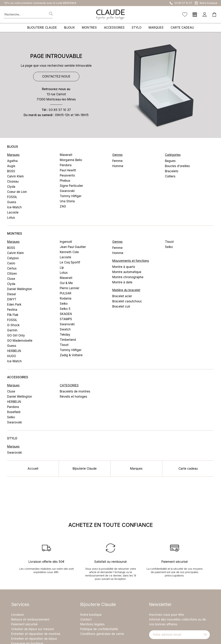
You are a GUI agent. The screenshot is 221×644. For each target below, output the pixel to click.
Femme (117, 161)
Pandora (66, 165)
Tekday (65, 335)
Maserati (66, 155)
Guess (12, 202)
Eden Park (14, 304)
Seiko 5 (65, 309)
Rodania (66, 298)
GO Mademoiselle (20, 341)
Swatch (65, 329)
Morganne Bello (71, 160)
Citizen (12, 274)
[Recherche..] (25, 14)
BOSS (11, 171)
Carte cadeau (182, 28)
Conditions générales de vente (102, 634)
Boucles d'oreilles (177, 166)
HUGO (12, 356)
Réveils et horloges (73, 397)
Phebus (65, 181)
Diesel (11, 294)
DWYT (12, 299)
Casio (11, 263)
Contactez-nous (56, 76)
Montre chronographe (128, 277)
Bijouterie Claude (42, 28)
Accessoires (114, 28)
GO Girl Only (16, 335)
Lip (62, 268)
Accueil (33, 469)
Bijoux (69, 28)
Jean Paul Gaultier (73, 247)
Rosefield (14, 412)
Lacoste (13, 212)
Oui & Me (66, 283)
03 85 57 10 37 (60, 110)
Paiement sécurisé (24, 624)
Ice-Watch (14, 207)
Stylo (137, 28)
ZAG (63, 206)
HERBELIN (14, 351)
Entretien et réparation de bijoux (34, 639)
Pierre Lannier (70, 288)
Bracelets (172, 171)
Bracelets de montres (75, 391)
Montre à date (122, 282)
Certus (12, 268)
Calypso (13, 258)
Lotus (11, 218)
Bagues (170, 161)
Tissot (64, 345)
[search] (51, 14)
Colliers (170, 176)
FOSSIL (12, 197)
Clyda (11, 187)
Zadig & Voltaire (71, 355)
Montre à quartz (124, 267)
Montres (89, 28)
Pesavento (67, 175)
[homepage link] (111, 15)
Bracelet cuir (121, 306)
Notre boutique (91, 615)
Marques (156, 28)
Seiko (64, 304)
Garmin (12, 330)
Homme (118, 166)
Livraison (18, 615)
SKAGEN (66, 314)
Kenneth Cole (69, 252)
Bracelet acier (122, 296)
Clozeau (13, 181)
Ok (205, 634)
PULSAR (66, 293)
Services (20, 604)
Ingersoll (66, 242)
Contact (86, 619)
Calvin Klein (15, 176)
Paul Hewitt (68, 170)
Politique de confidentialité (99, 629)
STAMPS (66, 319)
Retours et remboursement (30, 619)
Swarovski (67, 191)
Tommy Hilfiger (71, 196)
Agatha (12, 161)
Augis (11, 166)
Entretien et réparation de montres (36, 634)
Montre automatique (127, 272)
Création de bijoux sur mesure (33, 629)
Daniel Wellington (20, 289)
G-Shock (13, 325)
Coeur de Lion (17, 192)
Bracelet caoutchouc (127, 301)
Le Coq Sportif (70, 262)
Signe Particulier (71, 186)
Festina (12, 310)
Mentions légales (92, 624)
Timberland (68, 340)
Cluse (11, 279)
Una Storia (67, 201)
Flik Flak (13, 315)
